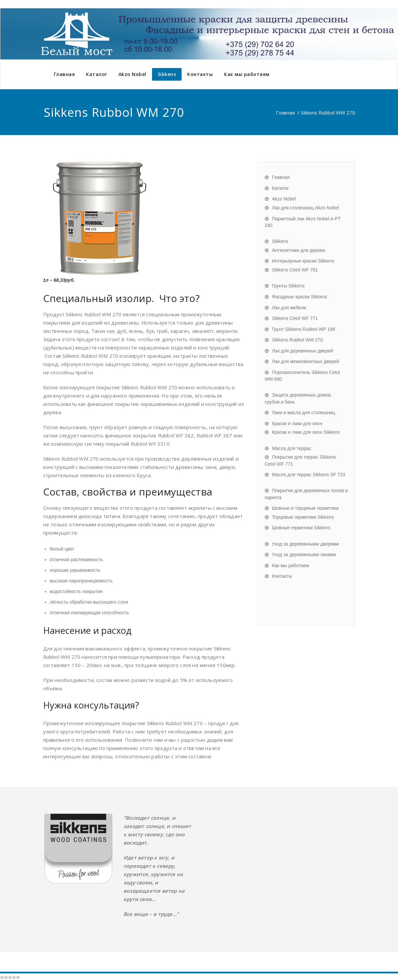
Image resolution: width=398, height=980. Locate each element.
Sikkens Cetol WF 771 (295, 318)
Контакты (200, 74)
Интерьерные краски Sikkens (303, 261)
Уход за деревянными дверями (305, 544)
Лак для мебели (289, 308)
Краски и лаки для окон (297, 423)
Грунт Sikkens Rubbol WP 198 (303, 329)
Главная (64, 74)
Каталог (97, 74)
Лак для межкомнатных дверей (305, 361)
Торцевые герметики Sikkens (303, 517)
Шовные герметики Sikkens (301, 528)
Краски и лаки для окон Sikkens (306, 432)
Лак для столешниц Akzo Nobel (305, 208)
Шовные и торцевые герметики (305, 508)
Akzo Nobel (132, 74)
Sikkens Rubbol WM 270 (297, 340)
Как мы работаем (247, 74)
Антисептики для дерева (298, 250)
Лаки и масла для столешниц (303, 413)
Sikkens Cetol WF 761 (295, 270)
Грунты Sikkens (288, 286)
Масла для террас (292, 448)
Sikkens (167, 74)
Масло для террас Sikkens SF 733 (309, 475)
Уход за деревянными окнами (304, 555)
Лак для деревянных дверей (302, 351)
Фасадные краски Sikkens (299, 297)
